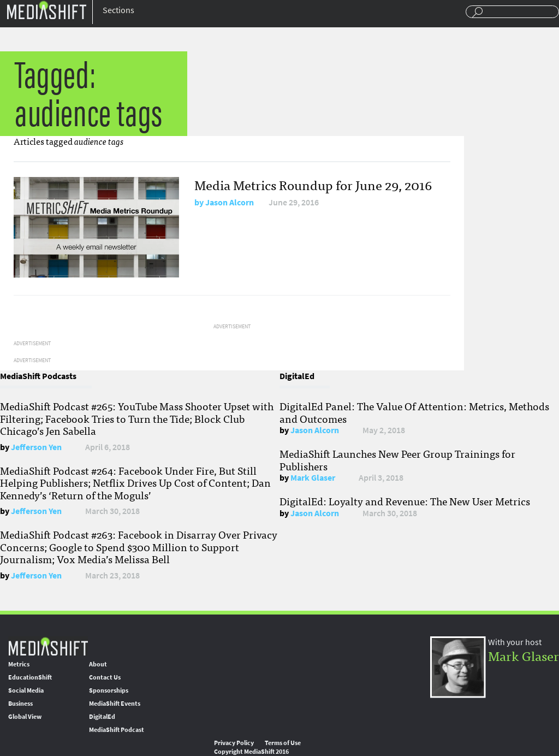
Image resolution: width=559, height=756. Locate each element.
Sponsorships (109, 690)
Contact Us (105, 677)
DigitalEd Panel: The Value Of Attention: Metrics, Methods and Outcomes (414, 412)
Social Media (26, 690)
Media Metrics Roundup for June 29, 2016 (313, 184)
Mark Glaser (313, 478)
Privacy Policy (234, 743)
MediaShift (48, 646)
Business (20, 704)
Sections (118, 10)
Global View (25, 717)
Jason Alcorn (230, 202)
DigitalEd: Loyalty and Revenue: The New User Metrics (405, 501)
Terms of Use (283, 743)
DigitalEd (102, 717)
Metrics (19, 664)
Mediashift (46, 10)
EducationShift (30, 677)
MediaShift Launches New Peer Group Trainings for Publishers (397, 459)
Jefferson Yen (36, 447)
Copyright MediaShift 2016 (251, 752)
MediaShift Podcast (117, 730)
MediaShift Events (115, 704)
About (98, 664)
